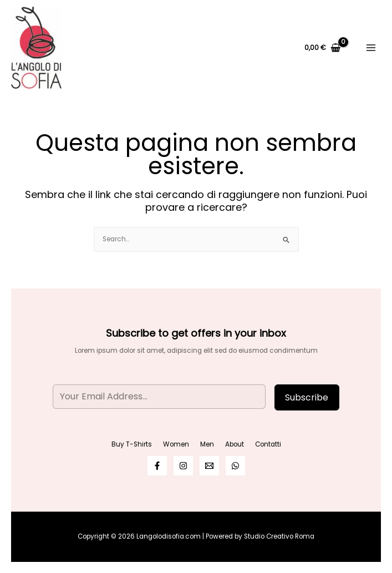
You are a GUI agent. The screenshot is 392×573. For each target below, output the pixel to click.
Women (176, 444)
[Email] (209, 466)
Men (207, 444)
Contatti (268, 444)
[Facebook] (157, 466)
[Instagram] (183, 466)
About (235, 444)
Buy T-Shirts (132, 444)
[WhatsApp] (235, 466)
